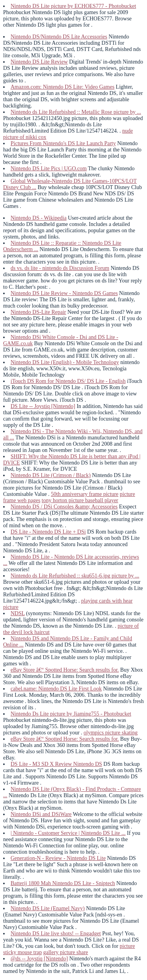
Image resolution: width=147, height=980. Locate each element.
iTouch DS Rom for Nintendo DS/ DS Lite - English (68, 381)
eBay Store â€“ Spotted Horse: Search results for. (65, 670)
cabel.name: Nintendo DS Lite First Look (56, 689)
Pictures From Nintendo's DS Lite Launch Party (63, 143)
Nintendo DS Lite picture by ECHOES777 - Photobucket (73, 6)
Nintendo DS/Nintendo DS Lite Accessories (59, 37)
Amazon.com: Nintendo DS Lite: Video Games (63, 87)
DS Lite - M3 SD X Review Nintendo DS (56, 764)
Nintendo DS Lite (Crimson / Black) (51, 475)
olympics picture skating (111, 733)
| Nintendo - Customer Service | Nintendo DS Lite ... (68, 833)
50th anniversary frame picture (85, 494)
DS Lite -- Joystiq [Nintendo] (43, 406)
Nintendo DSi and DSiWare (41, 814)
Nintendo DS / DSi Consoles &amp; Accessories (64, 507)
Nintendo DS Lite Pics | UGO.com (49, 168)
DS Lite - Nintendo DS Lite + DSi (48, 532)
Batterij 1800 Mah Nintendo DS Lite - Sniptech (63, 883)
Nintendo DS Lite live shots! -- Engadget (56, 934)
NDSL (18, 613)
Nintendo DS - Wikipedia (39, 218)
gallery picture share (65, 952)
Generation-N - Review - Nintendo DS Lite (58, 858)
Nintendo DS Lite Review (39, 62)
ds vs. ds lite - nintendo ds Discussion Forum (60, 268)
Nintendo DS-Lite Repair (38, 312)
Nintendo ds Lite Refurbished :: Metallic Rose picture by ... (76, 112)
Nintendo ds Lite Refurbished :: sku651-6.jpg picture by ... (75, 576)
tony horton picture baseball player (80, 500)
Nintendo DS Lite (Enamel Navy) (48, 908)
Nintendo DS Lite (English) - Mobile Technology (65, 362)
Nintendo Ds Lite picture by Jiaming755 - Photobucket (71, 714)
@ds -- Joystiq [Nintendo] (39, 959)
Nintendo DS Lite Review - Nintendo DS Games (64, 293)
